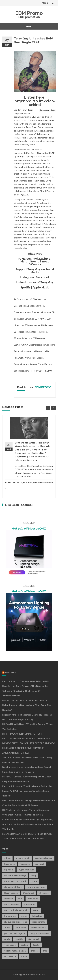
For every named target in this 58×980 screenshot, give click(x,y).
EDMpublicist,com (23, 338)
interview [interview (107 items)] (37, 916)
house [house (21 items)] (24, 916)
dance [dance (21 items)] (34, 881)
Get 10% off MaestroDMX (29, 529)
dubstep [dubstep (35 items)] (9, 899)
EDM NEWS (40, 319)
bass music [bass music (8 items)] (10, 864)
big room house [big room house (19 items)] (26, 870)
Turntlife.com (45, 364)
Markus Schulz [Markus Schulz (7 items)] (38, 927)
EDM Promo (29, 13)
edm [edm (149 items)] (20, 899)
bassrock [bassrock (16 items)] (25, 864)
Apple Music (41, 287)
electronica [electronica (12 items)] (30, 904)
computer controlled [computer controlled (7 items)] (15, 881)
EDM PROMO (45, 371)
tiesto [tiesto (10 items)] (36, 945)
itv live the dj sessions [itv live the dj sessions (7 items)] (16, 922)
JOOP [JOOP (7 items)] (7, 927)
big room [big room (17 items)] (9, 870)
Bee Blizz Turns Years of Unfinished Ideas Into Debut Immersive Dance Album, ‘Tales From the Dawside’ (27, 705)
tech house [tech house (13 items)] (10, 945)
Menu (45, 3)
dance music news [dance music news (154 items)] (36, 887)
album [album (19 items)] (7, 858)
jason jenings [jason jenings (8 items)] (39, 922)
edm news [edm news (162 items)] (33, 899)
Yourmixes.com (21, 371)
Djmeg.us (29, 319)
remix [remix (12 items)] (7, 939)
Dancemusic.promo (41, 312)
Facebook (43, 277)
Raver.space (38, 358)
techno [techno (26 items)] (24, 945)
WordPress (39, 974)
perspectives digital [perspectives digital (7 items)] (15, 933)
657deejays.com (38, 299)
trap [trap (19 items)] (45, 951)
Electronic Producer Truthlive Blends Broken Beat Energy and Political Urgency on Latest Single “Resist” (28, 791)
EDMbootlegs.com (38, 332)
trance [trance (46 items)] (34, 951)
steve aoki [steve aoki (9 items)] (33, 939)
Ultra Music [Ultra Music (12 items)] (10, 956)
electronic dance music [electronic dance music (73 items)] (16, 910)
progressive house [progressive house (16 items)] (39, 933)
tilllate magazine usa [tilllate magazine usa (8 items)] (15, 951)
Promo (28, 358)
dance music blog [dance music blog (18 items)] (13, 887)
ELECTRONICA (21, 345)
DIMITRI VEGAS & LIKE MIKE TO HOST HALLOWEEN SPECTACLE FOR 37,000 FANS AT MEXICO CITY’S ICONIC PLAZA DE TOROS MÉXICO (29, 739)
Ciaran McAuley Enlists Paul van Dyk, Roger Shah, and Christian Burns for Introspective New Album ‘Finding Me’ (28, 824)
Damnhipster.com (23, 312)
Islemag (17, 974)
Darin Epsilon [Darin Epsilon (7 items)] (11, 893)
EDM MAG (11, 672)
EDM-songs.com (33, 325)
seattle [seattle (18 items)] (19, 939)
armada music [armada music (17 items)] (23, 858)
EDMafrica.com (21, 332)
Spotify (26, 287)
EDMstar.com (39, 338)
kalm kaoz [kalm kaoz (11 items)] (21, 927)
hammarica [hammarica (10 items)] (10, 916)
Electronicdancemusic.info (42, 345)
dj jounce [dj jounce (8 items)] (44, 893)
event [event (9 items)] (36, 910)
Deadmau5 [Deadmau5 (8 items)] (29, 893)
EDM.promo (47, 325)
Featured (18, 351)
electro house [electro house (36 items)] (11, 904)
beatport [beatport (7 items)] (40, 864)
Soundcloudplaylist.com (26, 364)
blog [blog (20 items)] (34, 875)
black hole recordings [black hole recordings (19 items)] (15, 875)
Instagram (27, 277)
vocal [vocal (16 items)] (24, 956)
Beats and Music (36, 306)
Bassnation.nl (21, 306)
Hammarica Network (34, 351)
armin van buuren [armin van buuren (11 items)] (44, 858)
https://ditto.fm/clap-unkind (35, 103)
